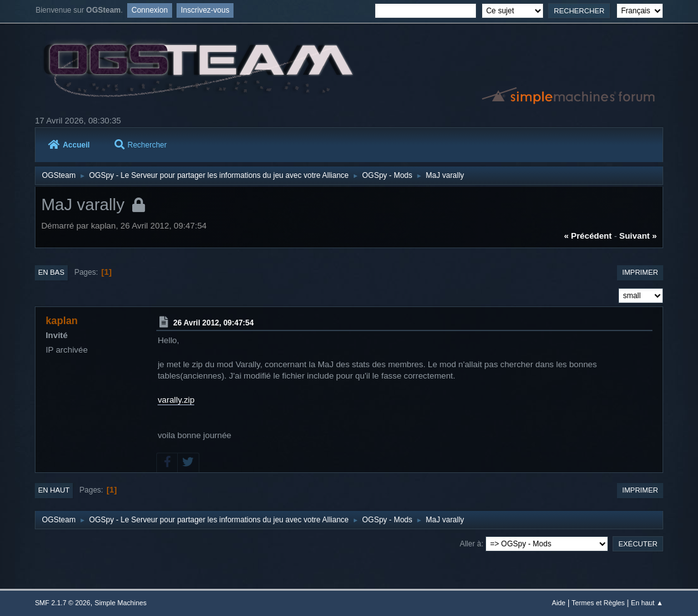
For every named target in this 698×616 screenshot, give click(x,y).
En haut (54, 490)
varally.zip (176, 400)
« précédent (588, 236)
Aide (559, 603)
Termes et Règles (598, 603)
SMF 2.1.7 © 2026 (63, 603)
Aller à (470, 544)
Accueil (69, 145)
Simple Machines (120, 603)
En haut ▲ (647, 603)
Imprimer (640, 272)
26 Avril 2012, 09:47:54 (214, 322)
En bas (51, 272)
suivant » (638, 236)
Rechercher (141, 145)
